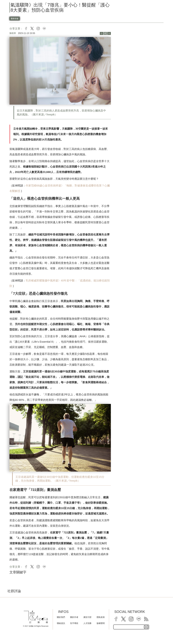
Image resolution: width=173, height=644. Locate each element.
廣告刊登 (87, 617)
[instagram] (131, 619)
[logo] (36, 617)
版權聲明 (101, 623)
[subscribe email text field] (131, 627)
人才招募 (87, 623)
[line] (139, 619)
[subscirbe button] (146, 627)
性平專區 (74, 623)
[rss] (146, 619)
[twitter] (124, 619)
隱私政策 (101, 617)
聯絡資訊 (61, 623)
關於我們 (61, 617)
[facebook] (116, 619)
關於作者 (74, 617)
